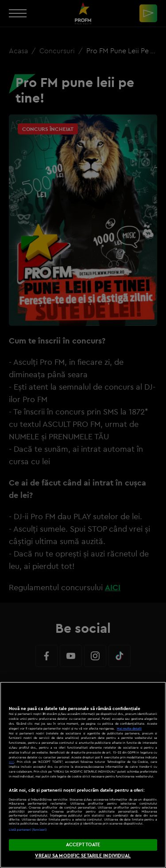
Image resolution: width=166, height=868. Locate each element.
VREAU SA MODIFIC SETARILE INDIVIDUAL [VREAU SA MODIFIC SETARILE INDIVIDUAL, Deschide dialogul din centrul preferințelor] (83, 856)
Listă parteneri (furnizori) (28, 830)
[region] (83, 775)
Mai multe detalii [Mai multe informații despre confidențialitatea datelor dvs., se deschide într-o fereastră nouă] (129, 728)
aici (12, 762)
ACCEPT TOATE (83, 844)
